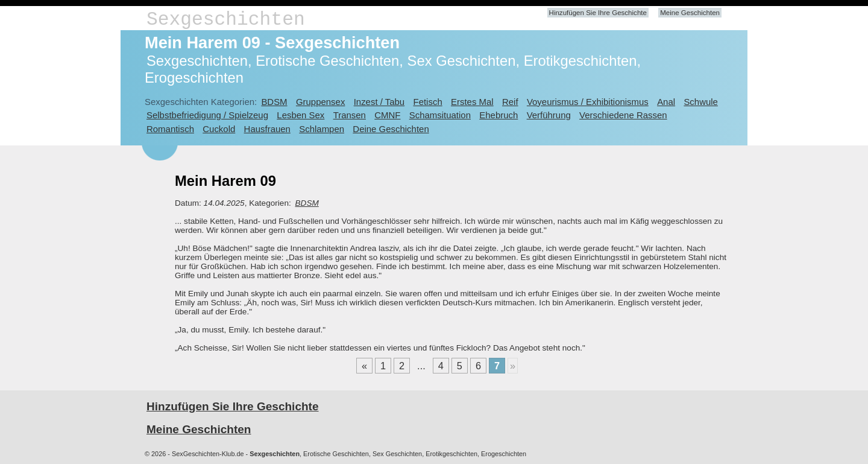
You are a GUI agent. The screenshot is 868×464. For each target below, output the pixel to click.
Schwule (701, 102)
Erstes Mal (472, 102)
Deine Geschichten (391, 129)
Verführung (549, 115)
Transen (350, 115)
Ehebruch (498, 115)
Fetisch (428, 102)
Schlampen (322, 129)
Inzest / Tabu (379, 102)
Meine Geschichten (690, 13)
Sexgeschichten (226, 20)
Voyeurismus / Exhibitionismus (588, 102)
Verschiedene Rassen (623, 115)
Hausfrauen (267, 129)
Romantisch (170, 129)
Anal (666, 102)
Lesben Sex (300, 115)
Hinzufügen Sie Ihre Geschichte (598, 13)
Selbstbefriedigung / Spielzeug (207, 115)
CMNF (387, 115)
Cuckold (219, 129)
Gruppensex (320, 102)
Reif (510, 102)
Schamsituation (440, 115)
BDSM (274, 102)
